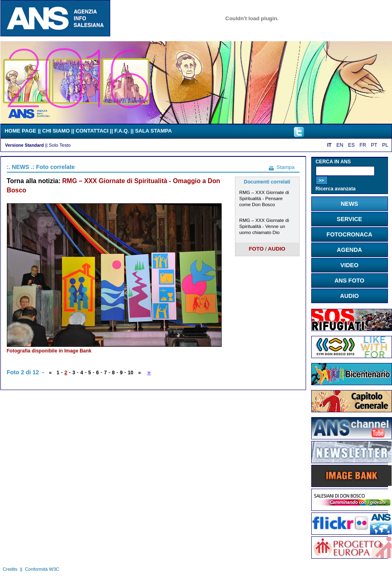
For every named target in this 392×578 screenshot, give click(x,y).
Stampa (286, 167)
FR (363, 145)
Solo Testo (60, 145)
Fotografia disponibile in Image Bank (49, 351)
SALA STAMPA (153, 131)
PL (385, 145)
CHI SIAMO (56, 131)
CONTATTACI (92, 131)
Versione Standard (25, 145)
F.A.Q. (122, 131)
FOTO (256, 249)
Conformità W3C (42, 569)
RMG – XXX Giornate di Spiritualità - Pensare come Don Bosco (264, 198)
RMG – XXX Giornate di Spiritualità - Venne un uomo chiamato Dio (264, 226)
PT (374, 145)
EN (340, 145)
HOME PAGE (21, 131)
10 (131, 373)
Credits (10, 569)
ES (351, 145)
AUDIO (276, 249)
